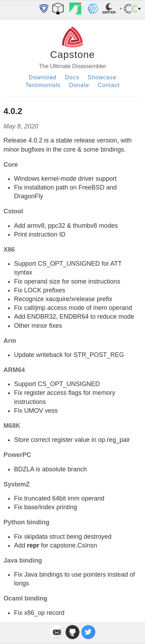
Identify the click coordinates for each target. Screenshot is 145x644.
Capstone (72, 55)
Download (43, 77)
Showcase (102, 77)
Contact (109, 85)
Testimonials (43, 85)
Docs (72, 77)
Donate (79, 85)
